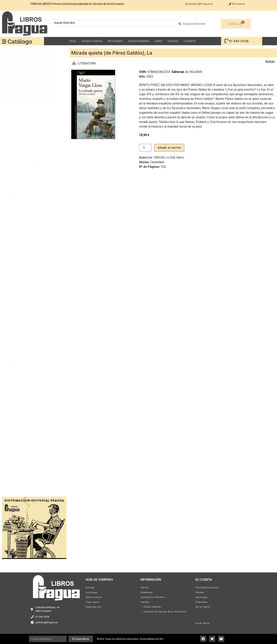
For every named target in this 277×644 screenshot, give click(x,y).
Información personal (207, 588)
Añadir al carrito (169, 148)
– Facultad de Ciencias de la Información (163, 612)
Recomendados (139, 41)
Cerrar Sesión (203, 607)
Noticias (173, 41)
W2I (161, 639)
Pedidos (200, 592)
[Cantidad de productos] (145, 148)
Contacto (190, 41)
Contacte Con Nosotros (153, 597)
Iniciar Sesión (202, 623)
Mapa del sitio (93, 607)
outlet (158, 41)
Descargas (201, 597)
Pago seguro (93, 602)
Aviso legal (91, 592)
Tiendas (145, 602)
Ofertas (145, 588)
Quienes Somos (92, 41)
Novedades (115, 41)
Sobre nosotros (94, 597)
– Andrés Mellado (151, 607)
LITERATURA (87, 63)
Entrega (90, 588)
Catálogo (20, 42)
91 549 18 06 (239, 41)
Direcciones (201, 602)
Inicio (73, 41)
